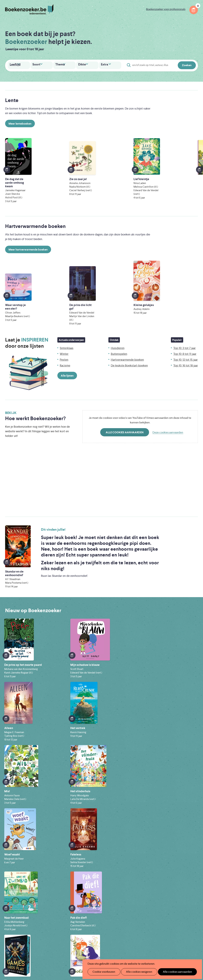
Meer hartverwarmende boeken (28, 245)
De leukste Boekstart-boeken (129, 356)
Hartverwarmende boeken (127, 351)
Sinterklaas (67, 339)
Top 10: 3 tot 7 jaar (184, 339)
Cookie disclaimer (187, 903)
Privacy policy (190, 899)
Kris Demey (126, 952)
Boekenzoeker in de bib (85, 911)
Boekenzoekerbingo (83, 916)
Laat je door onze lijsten (27, 334)
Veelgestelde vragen (83, 927)
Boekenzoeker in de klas (86, 905)
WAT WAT (102, 947)
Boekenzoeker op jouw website (134, 905)
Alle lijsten (67, 367)
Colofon (119, 922)
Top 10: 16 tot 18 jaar (186, 356)
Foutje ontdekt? (124, 900)
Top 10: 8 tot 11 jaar (185, 345)
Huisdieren (118, 339)
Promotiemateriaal (82, 922)
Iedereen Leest (120, 937)
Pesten (64, 351)
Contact (119, 927)
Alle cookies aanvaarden (125, 423)
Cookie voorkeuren (103, 972)
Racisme (65, 356)
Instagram (195, 914)
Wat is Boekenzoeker (84, 900)
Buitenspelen (119, 345)
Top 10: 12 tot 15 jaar (185, 351)
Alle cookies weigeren (136, 972)
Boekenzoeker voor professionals (166, 9)
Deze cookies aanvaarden (168, 423)
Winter (64, 345)
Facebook (190, 914)
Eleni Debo (96, 952)
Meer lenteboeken (20, 123)
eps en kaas (157, 952)
